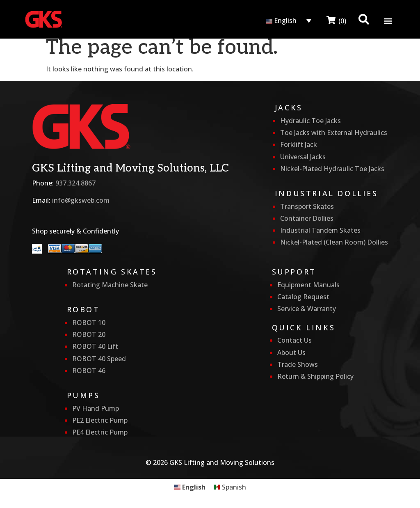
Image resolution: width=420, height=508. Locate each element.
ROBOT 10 (89, 323)
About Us (291, 352)
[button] (388, 21)
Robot (83, 309)
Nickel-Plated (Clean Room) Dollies (334, 242)
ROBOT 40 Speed (99, 359)
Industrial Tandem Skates (320, 230)
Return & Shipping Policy (315, 376)
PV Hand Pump (96, 408)
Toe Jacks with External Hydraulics (334, 133)
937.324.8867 (75, 183)
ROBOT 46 (89, 371)
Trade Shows (298, 364)
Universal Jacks (303, 157)
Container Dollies (307, 218)
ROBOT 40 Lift (95, 346)
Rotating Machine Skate (110, 285)
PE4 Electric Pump (100, 432)
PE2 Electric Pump (100, 420)
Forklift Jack (299, 144)
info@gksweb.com (81, 200)
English (281, 21)
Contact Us (294, 340)
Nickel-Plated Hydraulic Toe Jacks (332, 169)
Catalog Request (303, 297)
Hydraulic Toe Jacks (310, 121)
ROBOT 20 (89, 334)
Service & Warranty (307, 309)
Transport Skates (307, 206)
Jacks (289, 108)
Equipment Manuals (308, 285)
